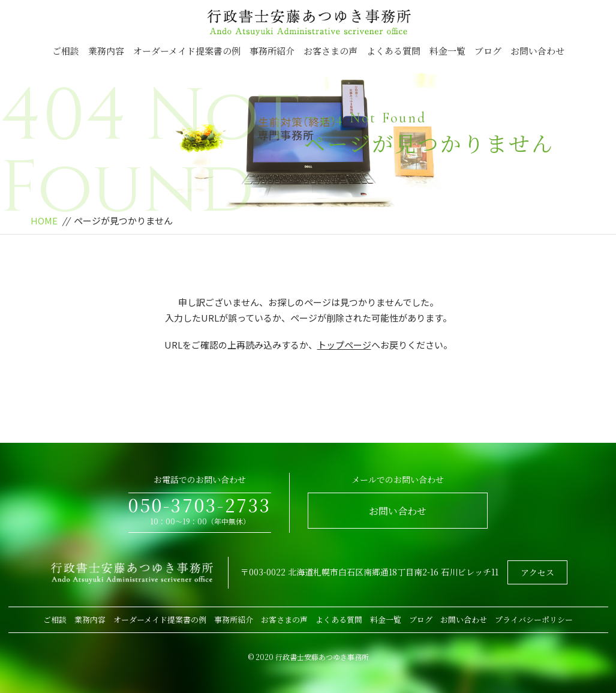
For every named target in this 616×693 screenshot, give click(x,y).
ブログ (488, 51)
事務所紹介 (272, 51)
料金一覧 (447, 51)
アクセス (537, 572)
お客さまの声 (330, 51)
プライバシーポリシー (534, 619)
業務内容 (106, 51)
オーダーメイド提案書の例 (187, 51)
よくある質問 (393, 51)
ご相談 (66, 51)
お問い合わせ (537, 51)
